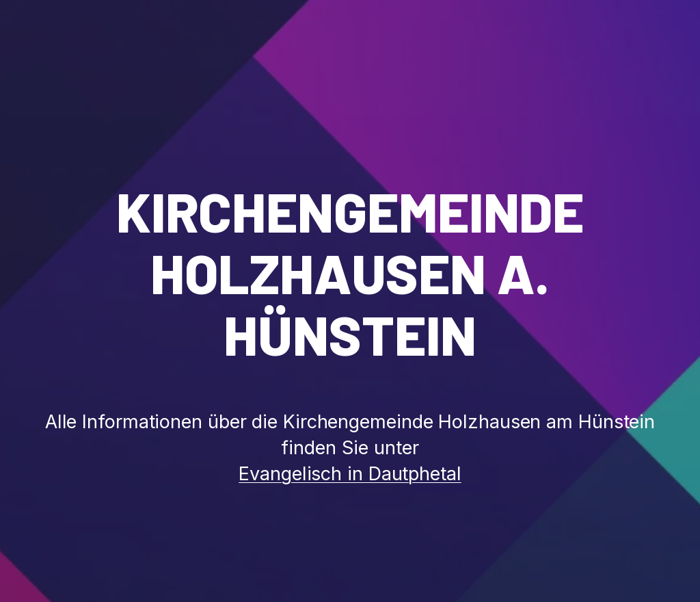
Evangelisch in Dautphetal (350, 474)
